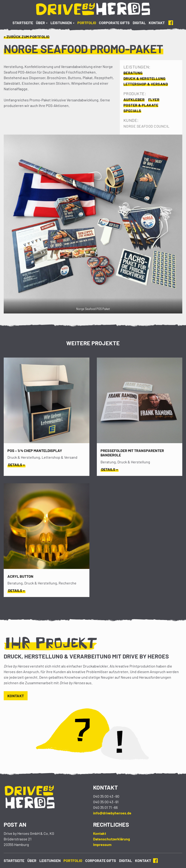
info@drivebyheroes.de (112, 813)
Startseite (23, 23)
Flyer (154, 99)
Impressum (102, 844)
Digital (139, 23)
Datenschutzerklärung (112, 839)
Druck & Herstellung (145, 78)
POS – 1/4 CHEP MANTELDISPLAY (35, 450)
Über (40, 23)
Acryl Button (20, 576)
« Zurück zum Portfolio (27, 37)
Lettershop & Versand (146, 84)
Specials (132, 111)
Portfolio (87, 23)
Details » (16, 465)
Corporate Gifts (114, 23)
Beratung (133, 73)
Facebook (171, 23)
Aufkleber (134, 99)
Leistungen (61, 23)
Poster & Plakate (141, 105)
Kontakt (157, 23)
